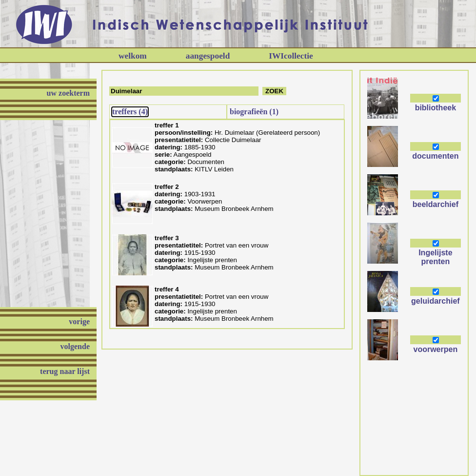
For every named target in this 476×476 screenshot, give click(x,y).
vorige (79, 321)
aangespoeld (208, 56)
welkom (133, 56)
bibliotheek (436, 108)
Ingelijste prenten (435, 257)
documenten (435, 156)
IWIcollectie (291, 56)
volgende (75, 346)
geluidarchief (436, 301)
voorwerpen (436, 349)
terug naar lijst (65, 371)
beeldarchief (436, 204)
